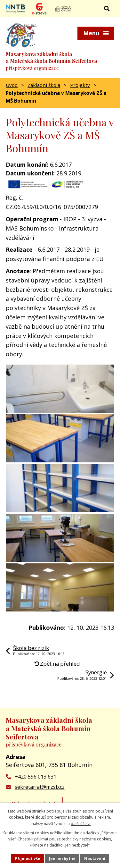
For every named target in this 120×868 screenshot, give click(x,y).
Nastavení (95, 859)
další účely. (81, 824)
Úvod (12, 85)
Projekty (80, 85)
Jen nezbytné (62, 859)
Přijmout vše (28, 859)
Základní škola (44, 85)
